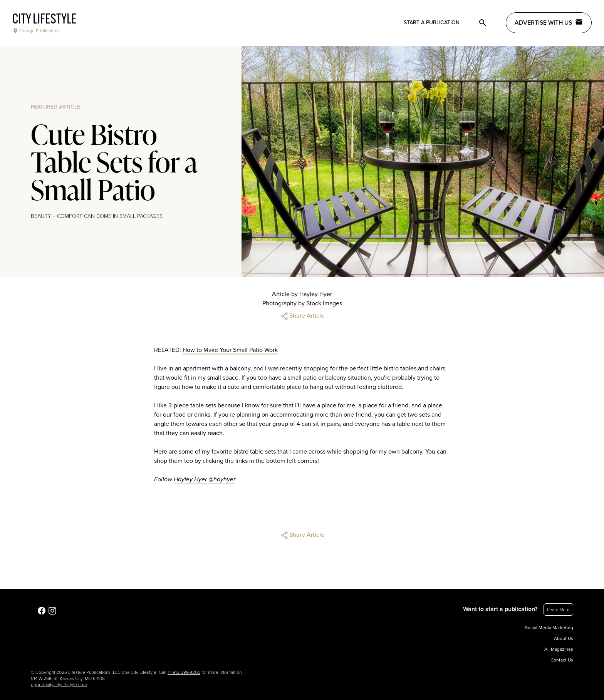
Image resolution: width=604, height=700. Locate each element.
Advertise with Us (549, 22)
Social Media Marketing (549, 628)
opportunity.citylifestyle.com (59, 685)
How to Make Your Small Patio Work (230, 350)
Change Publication (36, 31)
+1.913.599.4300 (184, 672)
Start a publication (432, 23)
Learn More (558, 610)
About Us (564, 638)
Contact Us (562, 660)
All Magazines (559, 649)
